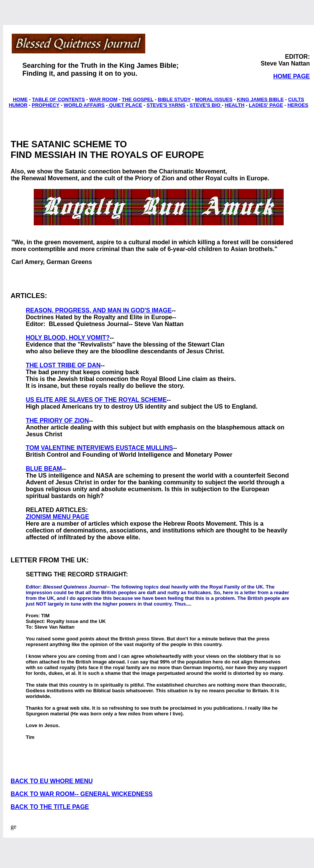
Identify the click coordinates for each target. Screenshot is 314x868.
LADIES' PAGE (266, 105)
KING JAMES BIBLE (261, 99)
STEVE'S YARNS (166, 105)
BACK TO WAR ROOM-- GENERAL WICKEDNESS (82, 794)
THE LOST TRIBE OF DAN (63, 365)
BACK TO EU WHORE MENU (52, 781)
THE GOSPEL (138, 99)
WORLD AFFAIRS (84, 105)
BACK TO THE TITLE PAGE (50, 807)
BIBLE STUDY (174, 99)
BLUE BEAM (44, 469)
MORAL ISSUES (214, 99)
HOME (20, 99)
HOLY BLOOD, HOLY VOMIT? (68, 338)
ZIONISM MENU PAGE (57, 517)
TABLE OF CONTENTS (59, 99)
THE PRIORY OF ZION (57, 421)
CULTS (296, 99)
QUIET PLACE (125, 105)
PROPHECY (46, 105)
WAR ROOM (103, 99)
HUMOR (18, 105)
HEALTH (235, 105)
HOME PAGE (291, 76)
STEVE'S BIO (206, 105)
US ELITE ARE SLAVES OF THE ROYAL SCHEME (96, 400)
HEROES (298, 105)
